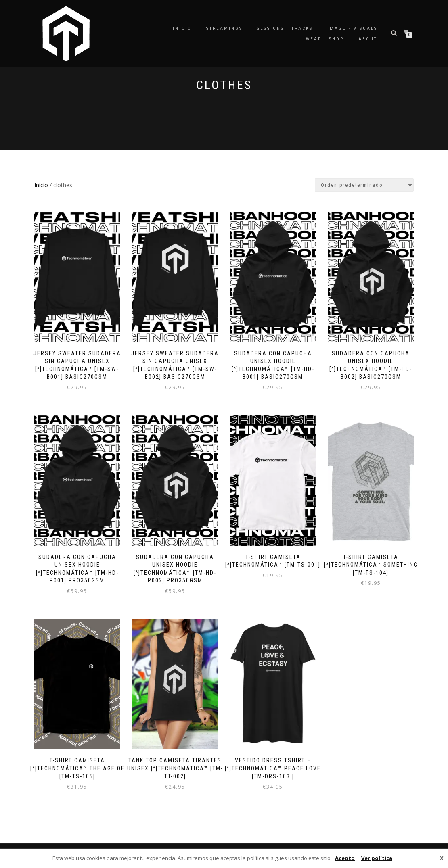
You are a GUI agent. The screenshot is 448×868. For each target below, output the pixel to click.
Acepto (345, 858)
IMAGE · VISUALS (352, 28)
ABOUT (368, 39)
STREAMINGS (224, 28)
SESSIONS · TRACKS (285, 28)
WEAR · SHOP (325, 39)
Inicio (182, 28)
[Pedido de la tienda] (364, 185)
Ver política (377, 858)
